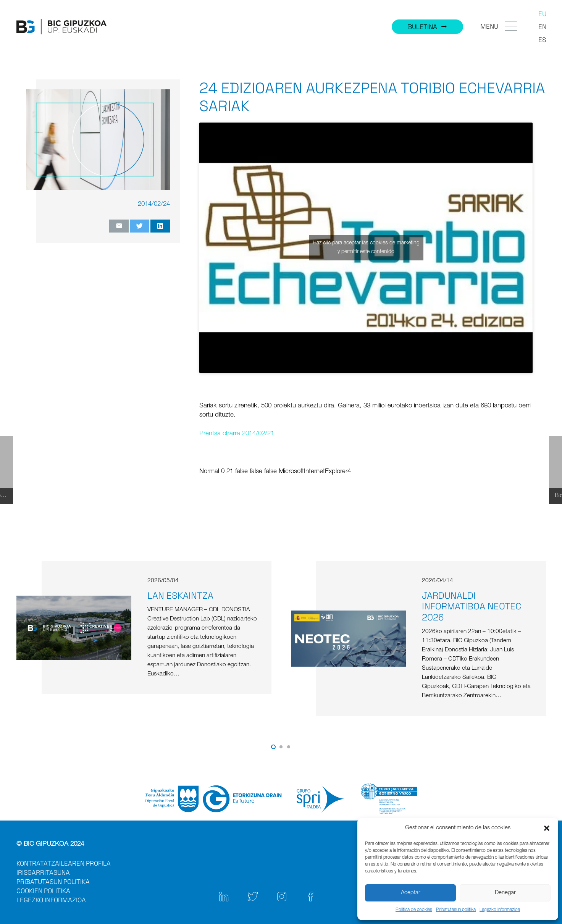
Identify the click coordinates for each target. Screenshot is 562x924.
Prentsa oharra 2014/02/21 (237, 434)
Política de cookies (414, 910)
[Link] (61, 27)
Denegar (505, 893)
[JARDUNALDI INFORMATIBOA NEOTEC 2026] (348, 615)
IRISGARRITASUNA (43, 872)
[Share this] (160, 226)
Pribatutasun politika (456, 910)
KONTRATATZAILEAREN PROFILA (64, 863)
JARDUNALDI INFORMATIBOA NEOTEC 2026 (472, 607)
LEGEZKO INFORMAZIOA (51, 900)
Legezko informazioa (500, 910)
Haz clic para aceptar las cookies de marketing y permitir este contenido (366, 248)
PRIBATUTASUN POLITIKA (53, 882)
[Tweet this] (140, 226)
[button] (547, 828)
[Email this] (119, 226)
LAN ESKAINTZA (180, 596)
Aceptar (411, 893)
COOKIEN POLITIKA (43, 891)
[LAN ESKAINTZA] (74, 600)
